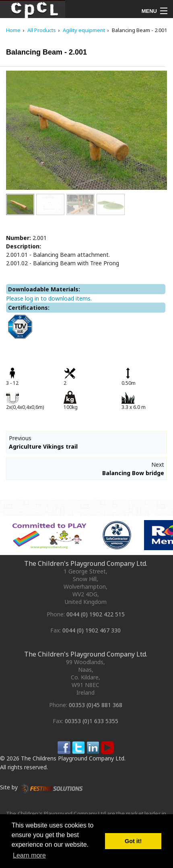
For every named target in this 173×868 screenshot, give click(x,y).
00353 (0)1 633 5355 (92, 721)
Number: (19, 238)
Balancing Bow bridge (133, 473)
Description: (24, 246)
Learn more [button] (29, 855)
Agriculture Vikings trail (43, 446)
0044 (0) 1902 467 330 (92, 630)
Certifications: (29, 308)
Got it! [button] (133, 841)
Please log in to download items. (49, 298)
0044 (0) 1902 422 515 (96, 614)
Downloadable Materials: (44, 289)
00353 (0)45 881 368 (96, 705)
